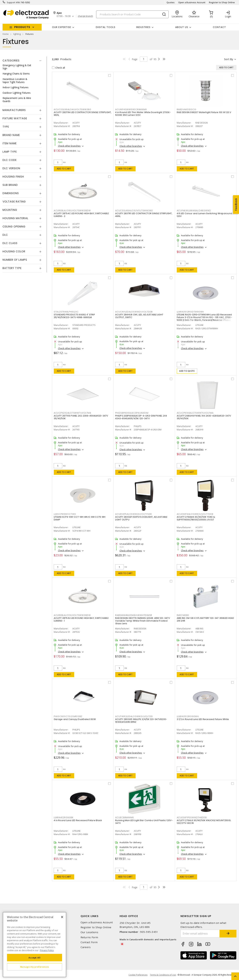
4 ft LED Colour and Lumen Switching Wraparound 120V (204, 215)
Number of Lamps (15, 260)
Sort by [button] (229, 59)
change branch (85, 16)
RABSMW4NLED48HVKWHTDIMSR (134, 615)
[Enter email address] (200, 934)
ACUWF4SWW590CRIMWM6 (131, 109)
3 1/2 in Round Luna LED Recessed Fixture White (203, 719)
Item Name (10, 143)
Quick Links (90, 916)
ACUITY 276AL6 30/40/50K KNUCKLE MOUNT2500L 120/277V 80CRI (204, 822)
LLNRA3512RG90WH (188, 716)
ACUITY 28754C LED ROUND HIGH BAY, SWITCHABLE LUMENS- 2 (81, 215)
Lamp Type (10, 152)
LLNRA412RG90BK (64, 817)
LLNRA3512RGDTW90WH (190, 312)
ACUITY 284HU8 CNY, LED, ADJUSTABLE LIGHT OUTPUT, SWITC (139, 316)
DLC (5, 235)
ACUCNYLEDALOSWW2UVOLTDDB (134, 312)
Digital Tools (106, 27)
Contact (219, 27)
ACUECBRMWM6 (124, 817)
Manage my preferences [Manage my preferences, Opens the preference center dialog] (35, 967)
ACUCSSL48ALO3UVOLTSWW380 (134, 211)
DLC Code (10, 160)
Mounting (10, 210)
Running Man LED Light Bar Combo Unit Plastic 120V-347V (144, 822)
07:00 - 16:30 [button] (64, 16)
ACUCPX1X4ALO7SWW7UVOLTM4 (195, 413)
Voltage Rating (14, 202)
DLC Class (10, 243)
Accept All (35, 958)
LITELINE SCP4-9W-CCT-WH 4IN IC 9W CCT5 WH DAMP (80, 518)
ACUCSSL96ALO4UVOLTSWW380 (73, 109)
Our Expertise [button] (62, 27)
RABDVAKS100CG (187, 109)
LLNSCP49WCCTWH (65, 514)
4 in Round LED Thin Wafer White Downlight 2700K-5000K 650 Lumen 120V (143, 114)
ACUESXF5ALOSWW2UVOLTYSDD (134, 514)
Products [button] (22, 27)
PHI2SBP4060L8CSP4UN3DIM (132, 413)
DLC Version (11, 168)
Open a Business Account (192, 2)
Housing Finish (13, 177)
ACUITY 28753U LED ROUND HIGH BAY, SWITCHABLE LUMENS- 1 (81, 619)
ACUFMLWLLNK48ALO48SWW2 (194, 211)
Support (11, 2)
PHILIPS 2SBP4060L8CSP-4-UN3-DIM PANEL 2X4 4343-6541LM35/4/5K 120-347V (141, 417)
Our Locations (89, 932)
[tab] (22, 61)
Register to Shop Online (222, 2)
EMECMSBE (183, 615)
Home (6, 34)
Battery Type (12, 268)
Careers (86, 947)
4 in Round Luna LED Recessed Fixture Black (78, 820)
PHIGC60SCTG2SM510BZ (68, 716)
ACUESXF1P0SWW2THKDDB (192, 817)
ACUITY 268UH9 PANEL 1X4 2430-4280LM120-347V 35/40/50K (204, 417)
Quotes (171, 2)
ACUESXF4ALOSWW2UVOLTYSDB (195, 514)
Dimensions (11, 193)
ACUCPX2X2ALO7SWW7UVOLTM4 (73, 413)
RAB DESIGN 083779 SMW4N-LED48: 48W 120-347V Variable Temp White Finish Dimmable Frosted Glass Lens (143, 621)
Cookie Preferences (138, 975)
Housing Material (15, 218)
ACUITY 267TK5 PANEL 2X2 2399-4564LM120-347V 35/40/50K (81, 417)
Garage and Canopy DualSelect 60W (75, 719)
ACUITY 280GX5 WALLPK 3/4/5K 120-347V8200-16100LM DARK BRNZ (141, 721)
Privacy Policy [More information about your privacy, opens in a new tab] (47, 950)
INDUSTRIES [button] (143, 27)
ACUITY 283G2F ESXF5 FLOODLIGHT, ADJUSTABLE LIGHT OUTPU (141, 518)
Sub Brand (10, 185)
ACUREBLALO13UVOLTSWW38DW (72, 615)
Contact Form (89, 942)
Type (6, 127)
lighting (17, 34)
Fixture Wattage (15, 118)
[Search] (132, 14)
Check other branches (69, 146)
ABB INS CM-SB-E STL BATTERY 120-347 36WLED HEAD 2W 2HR (205, 619)
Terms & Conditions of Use (163, 975)
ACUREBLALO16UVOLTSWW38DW (72, 211)
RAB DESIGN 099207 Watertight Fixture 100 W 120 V (204, 112)
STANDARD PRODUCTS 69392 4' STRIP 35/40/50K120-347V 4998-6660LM (74, 316)
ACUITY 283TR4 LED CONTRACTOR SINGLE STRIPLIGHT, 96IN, (83, 114)
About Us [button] (182, 27)
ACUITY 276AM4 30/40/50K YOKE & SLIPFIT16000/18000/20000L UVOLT (196, 518)
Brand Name (11, 135)
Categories (11, 61)
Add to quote (187, 371)
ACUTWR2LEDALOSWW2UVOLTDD (134, 716)
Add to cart (64, 169)
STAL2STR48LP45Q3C (66, 312)
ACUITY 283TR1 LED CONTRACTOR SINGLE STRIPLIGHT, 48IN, (144, 215)
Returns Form (89, 937)
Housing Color (14, 251)
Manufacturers (14, 110)
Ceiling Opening (14, 226)
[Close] (62, 917)
